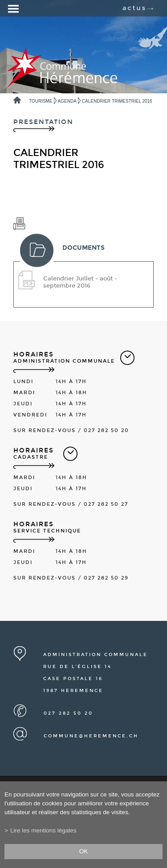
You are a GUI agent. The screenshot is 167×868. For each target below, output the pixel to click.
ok (84, 851)
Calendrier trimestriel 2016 (117, 101)
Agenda (67, 101)
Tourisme (41, 101)
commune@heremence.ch (91, 736)
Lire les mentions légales (43, 830)
